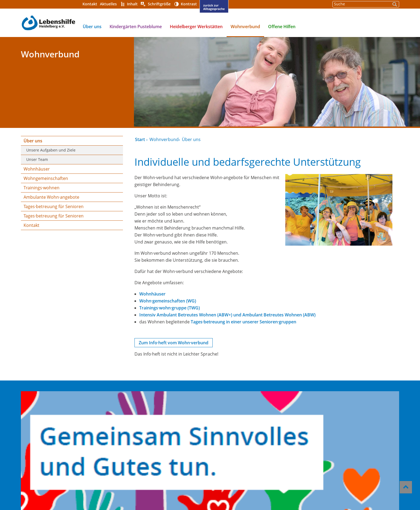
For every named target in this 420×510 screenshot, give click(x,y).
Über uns (91, 27)
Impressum (223, 431)
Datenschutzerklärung (235, 438)
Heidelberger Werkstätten (195, 27)
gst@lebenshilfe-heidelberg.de (340, 444)
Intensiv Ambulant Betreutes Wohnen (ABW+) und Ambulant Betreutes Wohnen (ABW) (227, 315)
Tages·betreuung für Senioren (52, 206)
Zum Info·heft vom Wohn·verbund (173, 343)
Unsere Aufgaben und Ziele (50, 150)
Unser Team (36, 159)
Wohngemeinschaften (45, 178)
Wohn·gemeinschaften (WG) (167, 301)
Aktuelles (107, 4)
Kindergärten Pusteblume (135, 27)
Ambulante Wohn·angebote (50, 197)
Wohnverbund (244, 27)
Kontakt (89, 4)
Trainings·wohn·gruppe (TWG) (169, 308)
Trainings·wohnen (40, 188)
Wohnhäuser (36, 169)
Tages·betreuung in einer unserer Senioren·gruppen (243, 322)
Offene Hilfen (281, 27)
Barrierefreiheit (228, 423)
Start (139, 139)
